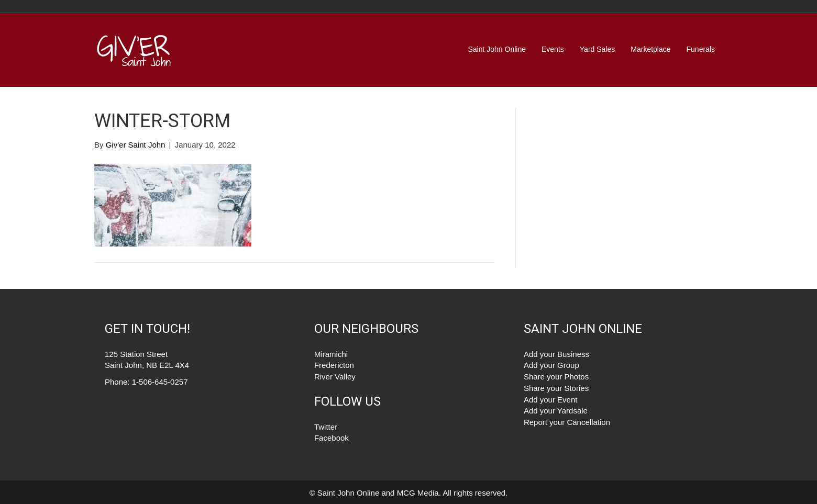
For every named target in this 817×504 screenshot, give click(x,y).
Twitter (326, 427)
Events (553, 49)
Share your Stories (556, 388)
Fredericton (334, 365)
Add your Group (551, 365)
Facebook (332, 438)
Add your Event (551, 400)
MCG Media (418, 493)
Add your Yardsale (556, 411)
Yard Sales (597, 49)
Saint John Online (497, 49)
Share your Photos (556, 377)
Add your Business (556, 354)
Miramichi (331, 354)
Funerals (701, 49)
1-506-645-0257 (160, 382)
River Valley (335, 377)
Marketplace (650, 49)
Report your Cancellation (567, 422)
